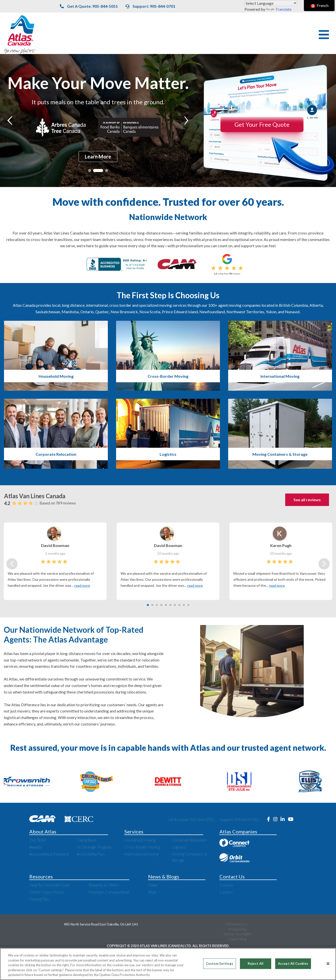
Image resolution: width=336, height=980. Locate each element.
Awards (36, 847)
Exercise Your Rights (237, 934)
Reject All (256, 963)
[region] (168, 964)
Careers (226, 892)
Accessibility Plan (91, 854)
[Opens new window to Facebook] (270, 819)
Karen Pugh (281, 545)
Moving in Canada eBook (109, 892)
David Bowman (55, 545)
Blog (152, 892)
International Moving (141, 854)
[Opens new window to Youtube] (292, 819)
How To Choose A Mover (50, 885)
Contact (226, 885)
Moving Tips (39, 899)
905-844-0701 (237, 924)
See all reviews (307, 500)
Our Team (38, 840)
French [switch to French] (320, 5)
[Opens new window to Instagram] (277, 819)
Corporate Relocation (189, 840)
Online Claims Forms (47, 892)
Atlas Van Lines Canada (35, 496)
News (153, 885)
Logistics (179, 847)
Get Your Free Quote (262, 124)
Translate (279, 9)
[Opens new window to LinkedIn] (284, 819)
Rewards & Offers (104, 885)
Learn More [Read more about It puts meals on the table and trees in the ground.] (98, 156)
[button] (324, 35)
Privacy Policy (238, 929)
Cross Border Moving (142, 847)
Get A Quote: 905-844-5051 (89, 6)
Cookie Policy (238, 939)
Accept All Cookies (293, 963)
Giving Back (86, 840)
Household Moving (140, 840)
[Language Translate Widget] (271, 3)
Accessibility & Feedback (49, 854)
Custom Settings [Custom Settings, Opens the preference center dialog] (220, 963)
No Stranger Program (94, 847)
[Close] (328, 964)
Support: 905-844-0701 (150, 6)
